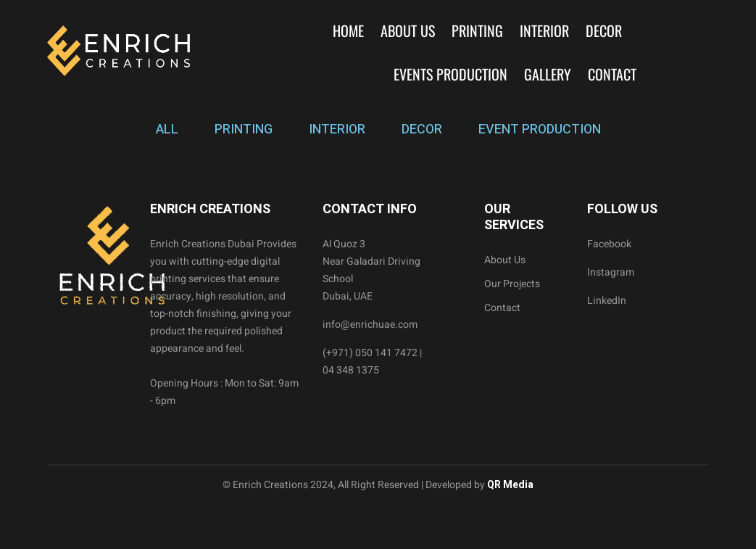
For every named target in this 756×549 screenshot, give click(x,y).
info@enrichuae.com (370, 325)
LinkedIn (607, 301)
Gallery (548, 74)
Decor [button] (604, 30)
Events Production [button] (450, 74)
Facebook (609, 244)
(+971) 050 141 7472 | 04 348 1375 (372, 362)
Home (348, 30)
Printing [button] (477, 30)
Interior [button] (544, 30)
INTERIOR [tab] (337, 129)
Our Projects (512, 284)
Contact (612, 74)
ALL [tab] (167, 129)
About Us (408, 30)
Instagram (611, 272)
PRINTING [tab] (244, 129)
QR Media (509, 485)
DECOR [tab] (422, 129)
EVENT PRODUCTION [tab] (540, 129)
